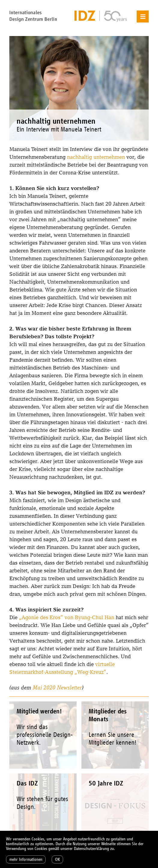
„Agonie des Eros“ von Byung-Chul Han (67, 617)
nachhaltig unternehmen (96, 157)
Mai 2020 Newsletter (57, 687)
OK (57, 859)
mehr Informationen (26, 859)
